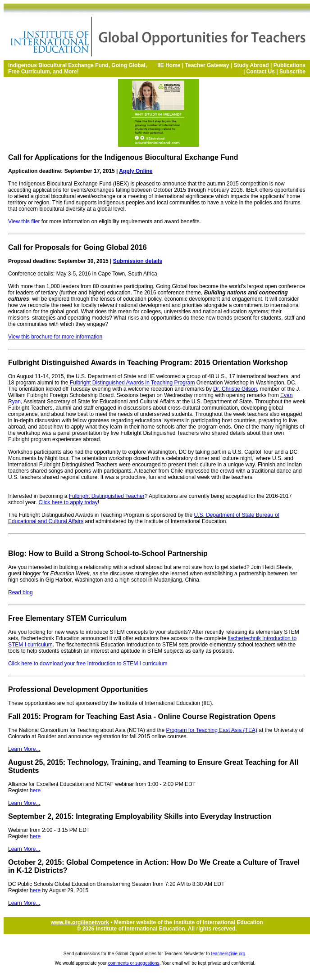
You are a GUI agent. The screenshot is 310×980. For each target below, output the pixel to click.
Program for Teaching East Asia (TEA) (212, 730)
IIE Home (169, 65)
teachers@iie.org (228, 954)
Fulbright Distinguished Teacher (107, 496)
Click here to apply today (68, 502)
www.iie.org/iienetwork (80, 922)
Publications (289, 65)
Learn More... (24, 749)
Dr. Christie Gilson (235, 389)
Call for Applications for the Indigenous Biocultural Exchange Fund (123, 157)
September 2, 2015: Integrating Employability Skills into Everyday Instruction (140, 816)
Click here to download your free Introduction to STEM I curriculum (88, 664)
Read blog (21, 592)
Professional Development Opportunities (78, 689)
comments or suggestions (134, 963)
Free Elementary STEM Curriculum (67, 618)
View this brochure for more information (55, 337)
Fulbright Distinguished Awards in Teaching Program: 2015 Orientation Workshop (148, 363)
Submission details (138, 261)
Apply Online (136, 171)
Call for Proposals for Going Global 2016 (77, 247)
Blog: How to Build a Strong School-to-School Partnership (108, 553)
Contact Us (261, 72)
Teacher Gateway (207, 65)
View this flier (24, 221)
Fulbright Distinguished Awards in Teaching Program (131, 383)
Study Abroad (251, 65)
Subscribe (292, 72)
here (35, 790)
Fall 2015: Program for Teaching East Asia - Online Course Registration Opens (142, 716)
